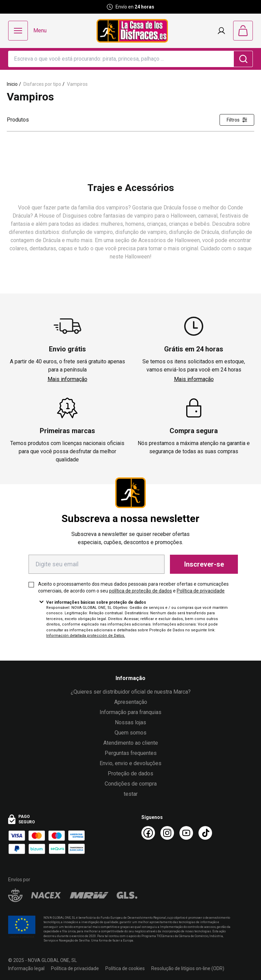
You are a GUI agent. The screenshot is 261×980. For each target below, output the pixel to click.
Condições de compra (131, 784)
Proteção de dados (130, 773)
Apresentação (131, 702)
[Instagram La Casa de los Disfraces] (167, 833)
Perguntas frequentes (131, 753)
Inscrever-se (204, 564)
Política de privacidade (201, 591)
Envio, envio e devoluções (130, 763)
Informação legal (26, 968)
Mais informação (67, 379)
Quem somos (130, 733)
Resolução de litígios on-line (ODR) (188, 968)
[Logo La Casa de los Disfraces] (132, 31)
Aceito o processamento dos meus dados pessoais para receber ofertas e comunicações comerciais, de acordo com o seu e (133, 587)
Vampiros (77, 84)
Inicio (12, 84)
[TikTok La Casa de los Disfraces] (205, 833)
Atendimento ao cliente (131, 743)
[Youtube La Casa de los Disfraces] (186, 833)
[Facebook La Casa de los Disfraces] (148, 833)
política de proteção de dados (141, 591)
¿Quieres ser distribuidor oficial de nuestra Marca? (131, 692)
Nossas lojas (130, 722)
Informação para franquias (130, 712)
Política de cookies (125, 968)
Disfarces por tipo (42, 84)
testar (131, 794)
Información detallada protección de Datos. (86, 636)
